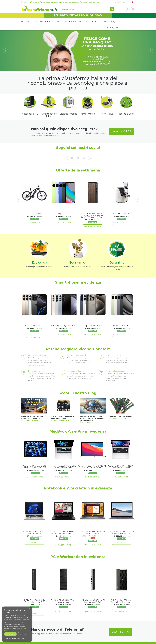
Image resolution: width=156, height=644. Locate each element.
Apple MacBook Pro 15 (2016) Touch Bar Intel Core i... (64, 467)
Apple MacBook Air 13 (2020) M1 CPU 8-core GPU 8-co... (92, 467)
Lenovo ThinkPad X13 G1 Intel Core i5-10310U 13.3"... (64, 533)
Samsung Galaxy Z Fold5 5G (64, 326)
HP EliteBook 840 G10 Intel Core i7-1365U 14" (34, 533)
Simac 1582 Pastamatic (122, 214)
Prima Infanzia (93, 22)
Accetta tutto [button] (10, 634)
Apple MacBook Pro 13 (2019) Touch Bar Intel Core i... (121, 467)
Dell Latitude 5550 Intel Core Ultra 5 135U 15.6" (93, 533)
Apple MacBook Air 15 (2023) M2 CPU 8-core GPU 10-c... (35, 467)
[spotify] (78, 158)
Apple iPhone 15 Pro (93, 326)
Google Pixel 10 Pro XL (122, 326)
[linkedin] (116, 2)
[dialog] (17, 624)
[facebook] (121, 2)
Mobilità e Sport (126, 114)
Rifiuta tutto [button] (24, 634)
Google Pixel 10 (64, 214)
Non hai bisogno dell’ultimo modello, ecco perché (33, 417)
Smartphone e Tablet (51, 22)
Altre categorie (111, 27)
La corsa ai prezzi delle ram (121, 416)
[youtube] (119, 2)
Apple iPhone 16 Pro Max (34, 326)
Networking (109, 22)
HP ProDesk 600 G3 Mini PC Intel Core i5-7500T (93, 601)
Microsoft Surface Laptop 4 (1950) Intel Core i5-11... (122, 533)
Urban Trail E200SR (34, 214)
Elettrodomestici (74, 22)
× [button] (30, 609)
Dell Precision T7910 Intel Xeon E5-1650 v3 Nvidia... (122, 601)
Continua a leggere (30, 420)
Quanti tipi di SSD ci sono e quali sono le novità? (62, 417)
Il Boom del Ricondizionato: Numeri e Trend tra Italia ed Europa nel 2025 (92, 418)
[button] (17, 639)
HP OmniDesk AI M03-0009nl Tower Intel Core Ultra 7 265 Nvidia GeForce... (93, 215)
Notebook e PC (29, 22)
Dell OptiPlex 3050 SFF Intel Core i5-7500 (64, 601)
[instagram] (124, 2)
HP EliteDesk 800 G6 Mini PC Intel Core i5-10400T (34, 601)
